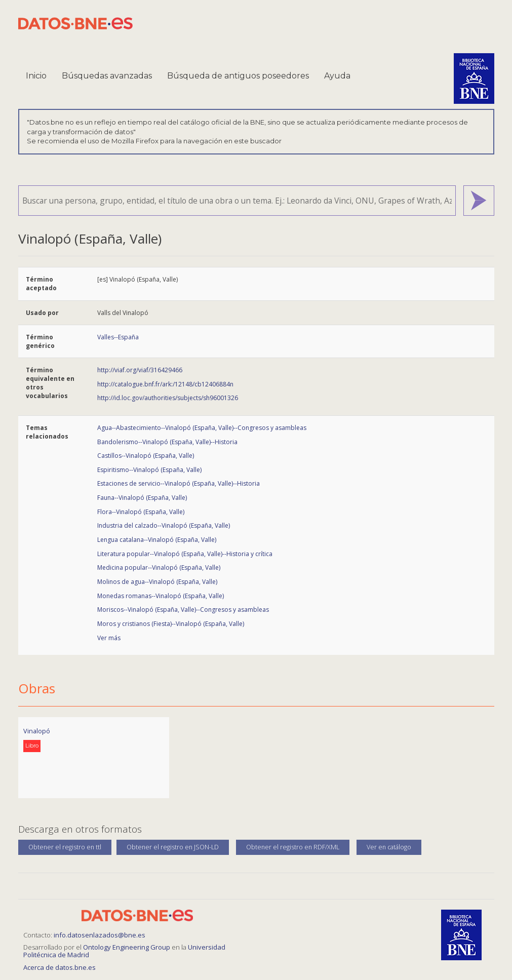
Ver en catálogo (389, 847)
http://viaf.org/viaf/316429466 (140, 370)
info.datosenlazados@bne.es (100, 935)
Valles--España (118, 337)
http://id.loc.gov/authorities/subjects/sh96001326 (168, 398)
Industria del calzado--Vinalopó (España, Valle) (164, 525)
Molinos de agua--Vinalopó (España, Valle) (157, 582)
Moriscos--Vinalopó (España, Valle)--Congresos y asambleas (183, 610)
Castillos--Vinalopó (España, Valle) (146, 456)
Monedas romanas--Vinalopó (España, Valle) (161, 596)
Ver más (109, 638)
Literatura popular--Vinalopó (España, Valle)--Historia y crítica (185, 554)
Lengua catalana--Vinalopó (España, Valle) (157, 540)
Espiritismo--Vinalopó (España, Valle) (149, 470)
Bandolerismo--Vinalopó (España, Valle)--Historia (167, 442)
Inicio (36, 76)
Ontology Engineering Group (127, 947)
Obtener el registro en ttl (65, 847)
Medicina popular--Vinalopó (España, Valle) (159, 567)
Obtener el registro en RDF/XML (293, 847)
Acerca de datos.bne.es (60, 967)
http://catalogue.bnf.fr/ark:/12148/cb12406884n (165, 384)
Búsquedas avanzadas (107, 76)
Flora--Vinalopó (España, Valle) (141, 512)
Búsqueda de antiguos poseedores (238, 76)
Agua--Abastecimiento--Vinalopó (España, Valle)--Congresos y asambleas (202, 428)
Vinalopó (37, 731)
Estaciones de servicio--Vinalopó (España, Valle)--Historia (179, 483)
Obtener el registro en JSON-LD (173, 847)
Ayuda (337, 76)
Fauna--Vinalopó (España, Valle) (142, 498)
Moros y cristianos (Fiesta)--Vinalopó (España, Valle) (171, 624)
